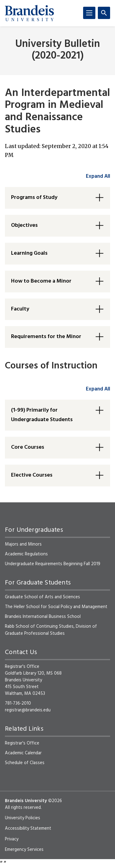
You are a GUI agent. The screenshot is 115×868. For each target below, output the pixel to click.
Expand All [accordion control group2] (98, 389)
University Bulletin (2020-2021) (58, 50)
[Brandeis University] (29, 13)
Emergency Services (24, 850)
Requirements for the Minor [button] (46, 337)
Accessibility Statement (28, 828)
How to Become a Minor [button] (41, 281)
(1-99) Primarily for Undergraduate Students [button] (42, 415)
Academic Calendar (23, 753)
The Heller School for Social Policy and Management (56, 607)
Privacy (12, 839)
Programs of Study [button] (34, 198)
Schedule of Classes (25, 763)
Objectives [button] (24, 225)
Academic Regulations (26, 554)
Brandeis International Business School (43, 617)
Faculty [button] (20, 309)
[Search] (104, 13)
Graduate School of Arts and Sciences (42, 597)
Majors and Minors (23, 544)
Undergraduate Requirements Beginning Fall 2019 (53, 564)
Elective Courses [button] (32, 475)
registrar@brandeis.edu (28, 710)
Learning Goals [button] (29, 253)
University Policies (23, 818)
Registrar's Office (22, 743)
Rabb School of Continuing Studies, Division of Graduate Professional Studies (51, 630)
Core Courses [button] (28, 447)
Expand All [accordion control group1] (98, 176)
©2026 (55, 801)
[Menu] (89, 13)
